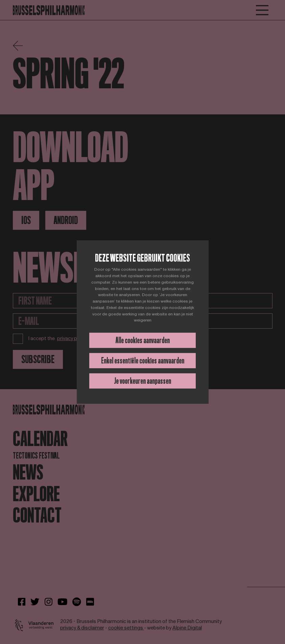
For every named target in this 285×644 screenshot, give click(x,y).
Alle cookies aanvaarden (143, 340)
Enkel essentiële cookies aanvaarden (143, 361)
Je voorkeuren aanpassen (142, 381)
